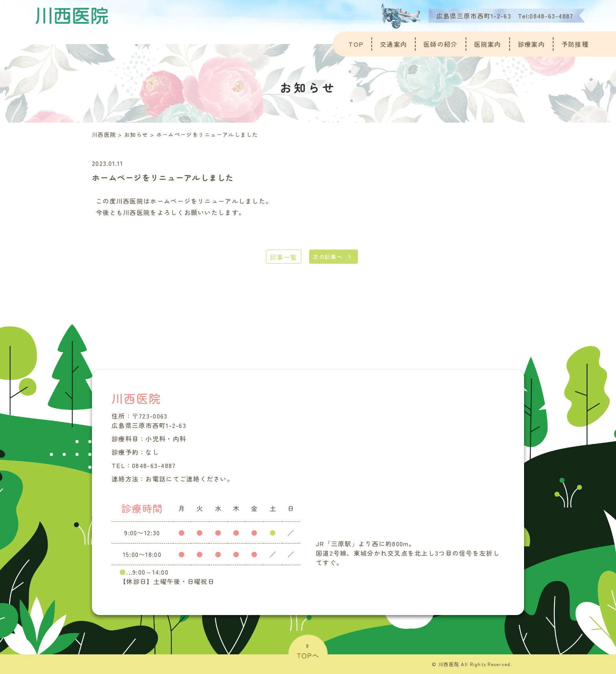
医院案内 (488, 44)
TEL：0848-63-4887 (144, 465)
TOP (356, 44)
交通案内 (393, 44)
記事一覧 (283, 257)
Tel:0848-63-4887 (545, 16)
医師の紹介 (440, 44)
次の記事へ (328, 257)
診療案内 (531, 44)
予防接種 (575, 44)
